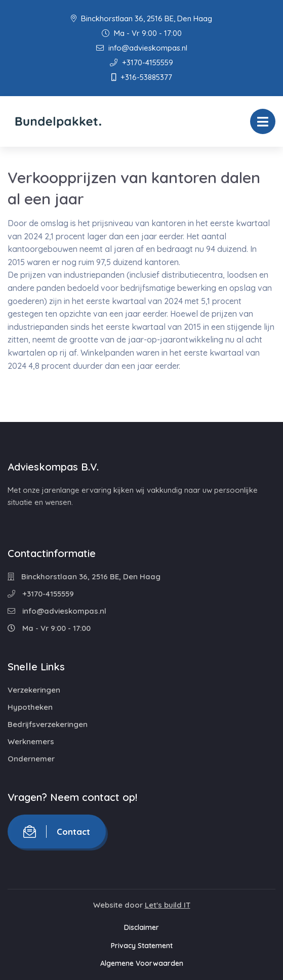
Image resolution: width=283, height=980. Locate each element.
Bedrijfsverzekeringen (48, 724)
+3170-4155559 (141, 62)
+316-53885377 (142, 77)
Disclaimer (141, 927)
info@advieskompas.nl (142, 48)
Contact (57, 832)
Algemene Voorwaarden (142, 963)
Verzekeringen (34, 690)
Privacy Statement (142, 946)
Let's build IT (168, 905)
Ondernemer (31, 759)
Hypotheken (30, 707)
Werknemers (31, 741)
